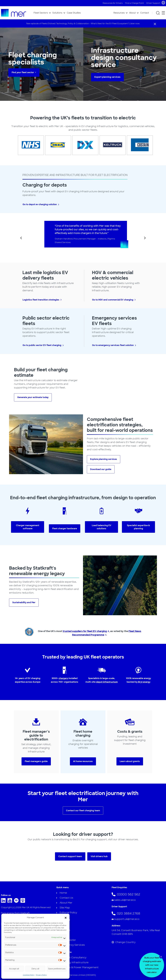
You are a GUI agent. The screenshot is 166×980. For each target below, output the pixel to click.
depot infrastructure (107, 682)
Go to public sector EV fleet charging (42, 345)
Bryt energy (144, 682)
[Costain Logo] (137, 145)
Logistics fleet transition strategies (41, 300)
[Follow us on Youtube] (10, 902)
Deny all (35, 969)
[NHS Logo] (29, 145)
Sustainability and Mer (24, 602)
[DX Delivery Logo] (83, 145)
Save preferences (57, 969)
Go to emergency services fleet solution (113, 345)
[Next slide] (145, 238)
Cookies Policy (29, 975)
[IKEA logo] (56, 145)
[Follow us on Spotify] (17, 902)
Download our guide (101, 469)
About (132, 13)
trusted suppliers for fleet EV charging (85, 631)
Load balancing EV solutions (102, 527)
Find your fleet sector (23, 72)
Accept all (14, 969)
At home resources (83, 761)
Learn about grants (130, 761)
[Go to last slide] (21, 238)
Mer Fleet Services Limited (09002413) (78, 975)
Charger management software (28, 527)
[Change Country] (138, 942)
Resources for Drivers (113, 3)
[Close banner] (161, 957)
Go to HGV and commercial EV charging (113, 300)
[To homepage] (14, 13)
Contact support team (70, 856)
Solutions (57, 13)
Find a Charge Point (134, 3)
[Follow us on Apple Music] (23, 902)
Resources (119, 13)
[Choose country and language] (163, 3)
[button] (66, 918)
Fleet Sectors (41, 13)
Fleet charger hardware (65, 529)
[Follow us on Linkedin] (4, 902)
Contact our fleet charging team (83, 811)
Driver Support (153, 3)
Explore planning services (104, 459)
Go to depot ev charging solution (40, 204)
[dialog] (152, 965)
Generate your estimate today (33, 397)
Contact (145, 13)
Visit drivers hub (99, 856)
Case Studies (74, 13)
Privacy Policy (41, 975)
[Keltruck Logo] (110, 145)
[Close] (155, 24)
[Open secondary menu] (163, 13)
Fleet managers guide (36, 761)
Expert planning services (107, 77)
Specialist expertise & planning (138, 527)
